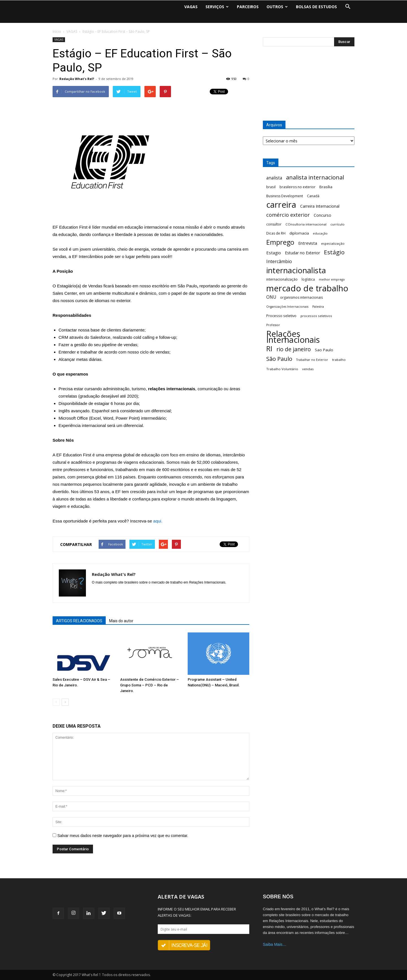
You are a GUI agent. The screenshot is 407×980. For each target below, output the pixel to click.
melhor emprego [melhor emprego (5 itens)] (332, 279)
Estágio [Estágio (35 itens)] (334, 252)
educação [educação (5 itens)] (320, 233)
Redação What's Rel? (77, 79)
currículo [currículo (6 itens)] (337, 224)
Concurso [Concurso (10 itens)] (322, 215)
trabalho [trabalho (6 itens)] (339, 360)
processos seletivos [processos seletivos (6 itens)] (316, 316)
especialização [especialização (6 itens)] (333, 243)
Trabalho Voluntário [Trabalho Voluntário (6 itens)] (282, 369)
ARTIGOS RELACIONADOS (79, 621)
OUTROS (277, 7)
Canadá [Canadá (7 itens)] (313, 196)
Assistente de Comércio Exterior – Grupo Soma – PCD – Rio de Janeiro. (150, 685)
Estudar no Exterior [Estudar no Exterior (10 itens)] (302, 253)
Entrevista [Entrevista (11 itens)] (308, 243)
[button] (348, 7)
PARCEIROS (248, 7)
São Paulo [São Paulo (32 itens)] (279, 359)
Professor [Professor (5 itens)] (273, 325)
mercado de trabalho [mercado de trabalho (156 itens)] (307, 288)
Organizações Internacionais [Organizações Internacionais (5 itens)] (287, 307)
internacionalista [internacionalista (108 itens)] (296, 270)
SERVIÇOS (217, 7)
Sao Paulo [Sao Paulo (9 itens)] (324, 350)
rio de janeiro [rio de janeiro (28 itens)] (294, 349)
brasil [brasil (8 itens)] (271, 187)
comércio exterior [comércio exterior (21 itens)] (288, 215)
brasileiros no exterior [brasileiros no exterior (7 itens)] (297, 187)
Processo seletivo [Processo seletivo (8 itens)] (281, 316)
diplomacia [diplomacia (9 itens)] (299, 233)
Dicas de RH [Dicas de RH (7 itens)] (276, 233)
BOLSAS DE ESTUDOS (316, 7)
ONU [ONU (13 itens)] (271, 297)
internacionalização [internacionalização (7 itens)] (282, 279)
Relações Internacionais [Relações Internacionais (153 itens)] (293, 337)
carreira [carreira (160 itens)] (281, 205)
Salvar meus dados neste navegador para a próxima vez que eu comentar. (123, 836)
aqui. (158, 521)
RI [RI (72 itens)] (269, 349)
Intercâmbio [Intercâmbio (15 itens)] (279, 262)
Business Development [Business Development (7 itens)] (285, 196)
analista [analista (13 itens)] (274, 178)
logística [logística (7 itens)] (308, 279)
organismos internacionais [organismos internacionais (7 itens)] (301, 297)
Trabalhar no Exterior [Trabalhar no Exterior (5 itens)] (312, 360)
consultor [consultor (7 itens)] (274, 224)
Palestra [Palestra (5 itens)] (318, 307)
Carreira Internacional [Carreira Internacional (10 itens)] (320, 206)
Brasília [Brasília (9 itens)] (326, 187)
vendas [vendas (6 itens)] (308, 369)
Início (57, 32)
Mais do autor (121, 621)
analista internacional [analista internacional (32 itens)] (315, 177)
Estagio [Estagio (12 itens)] (274, 253)
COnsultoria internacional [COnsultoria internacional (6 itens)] (306, 224)
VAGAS (191, 7)
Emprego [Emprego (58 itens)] (280, 242)
